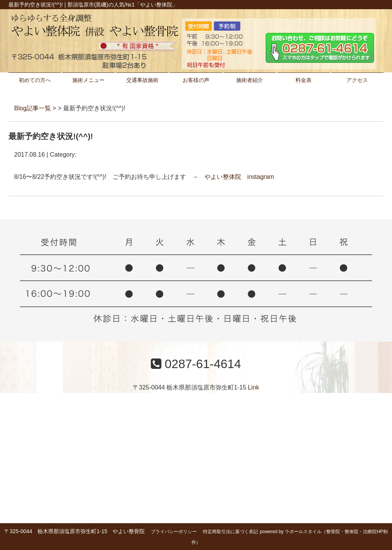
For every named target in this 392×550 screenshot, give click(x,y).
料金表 (304, 80)
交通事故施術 (142, 80)
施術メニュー (88, 80)
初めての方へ (35, 80)
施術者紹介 (250, 80)
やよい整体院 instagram (239, 177)
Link (254, 387)
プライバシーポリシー (174, 532)
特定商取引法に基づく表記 (230, 532)
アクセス (357, 80)
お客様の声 (196, 80)
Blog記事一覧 (33, 108)
